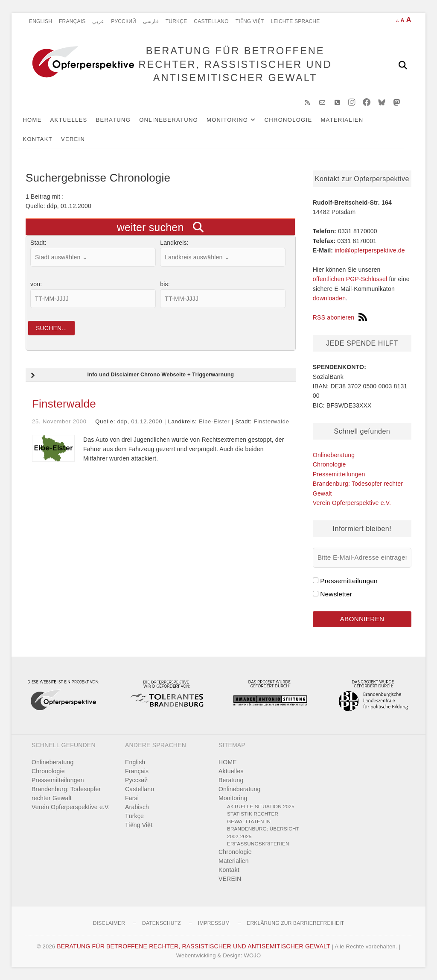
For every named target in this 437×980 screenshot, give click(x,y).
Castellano (211, 21)
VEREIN (80, 139)
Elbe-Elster (214, 422)
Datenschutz (162, 924)
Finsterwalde (64, 405)
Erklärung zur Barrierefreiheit (295, 924)
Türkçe (176, 21)
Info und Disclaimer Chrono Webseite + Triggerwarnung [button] (131, 376)
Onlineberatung (176, 120)
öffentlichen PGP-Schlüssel (350, 280)
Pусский (124, 21)
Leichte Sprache (295, 21)
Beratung (120, 120)
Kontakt (45, 139)
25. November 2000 (59, 422)
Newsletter (336, 594)
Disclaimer (109, 924)
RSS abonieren (340, 318)
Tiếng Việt (250, 21)
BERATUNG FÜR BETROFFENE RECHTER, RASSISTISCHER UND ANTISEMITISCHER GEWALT (235, 65)
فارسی (151, 21)
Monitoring (235, 120)
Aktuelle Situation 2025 (261, 807)
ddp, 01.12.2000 (140, 422)
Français (72, 21)
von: (36, 285)
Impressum (214, 924)
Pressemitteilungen (339, 475)
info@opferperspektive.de (370, 251)
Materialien (349, 120)
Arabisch (137, 807)
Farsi (132, 798)
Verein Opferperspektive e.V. (352, 503)
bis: (165, 285)
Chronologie (295, 120)
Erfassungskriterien (258, 844)
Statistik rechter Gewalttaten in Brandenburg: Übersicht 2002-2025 (263, 826)
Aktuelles (76, 120)
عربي (98, 21)
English (41, 21)
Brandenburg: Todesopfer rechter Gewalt (66, 794)
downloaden (329, 299)
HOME (39, 120)
